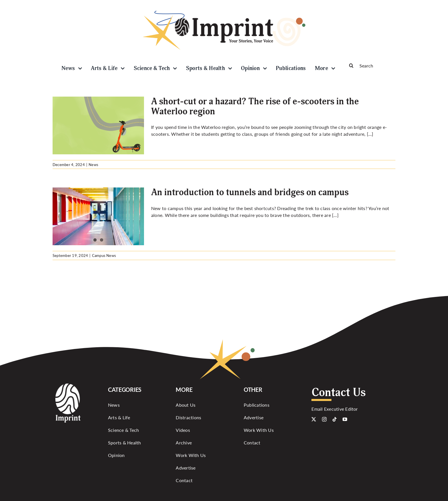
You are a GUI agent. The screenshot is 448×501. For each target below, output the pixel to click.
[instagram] (324, 419)
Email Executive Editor (335, 409)
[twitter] (314, 419)
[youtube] (345, 419)
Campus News (104, 255)
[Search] (370, 65)
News (93, 164)
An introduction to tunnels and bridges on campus (250, 192)
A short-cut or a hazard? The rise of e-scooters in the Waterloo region (255, 106)
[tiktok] (335, 419)
